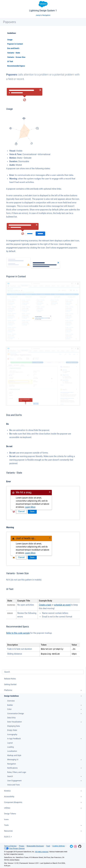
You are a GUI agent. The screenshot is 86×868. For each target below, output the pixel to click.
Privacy (22, 846)
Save (32, 511)
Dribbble (75, 846)
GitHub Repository (80, 846)
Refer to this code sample (18, 633)
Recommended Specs (16, 66)
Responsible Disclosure (35, 846)
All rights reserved (42, 851)
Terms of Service (10, 846)
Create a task (45, 605)
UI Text (10, 62)
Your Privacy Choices (14, 848)
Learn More (30, 507)
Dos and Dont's (13, 48)
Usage (10, 40)
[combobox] (43, 672)
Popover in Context (15, 44)
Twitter (71, 846)
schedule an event (62, 605)
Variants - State (14, 53)
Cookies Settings (58, 846)
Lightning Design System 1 (43, 6)
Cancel (21, 511)
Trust (48, 846)
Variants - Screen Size (16, 57)
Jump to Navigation (43, 15)
